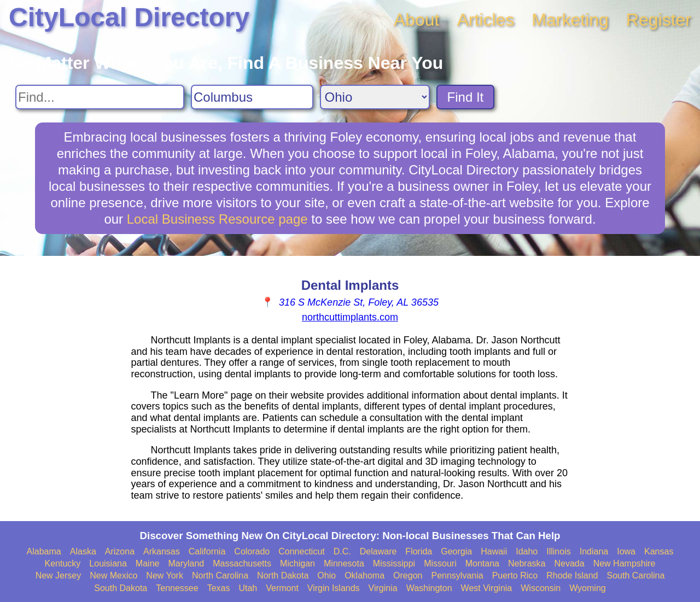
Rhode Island (572, 575)
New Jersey (59, 575)
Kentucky (63, 563)
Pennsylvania (457, 575)
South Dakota (121, 588)
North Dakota (283, 575)
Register (659, 20)
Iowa (626, 551)
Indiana (594, 551)
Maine (148, 563)
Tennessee (177, 588)
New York (165, 575)
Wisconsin (541, 588)
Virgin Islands (334, 588)
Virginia (383, 588)
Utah (248, 588)
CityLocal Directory (129, 17)
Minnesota (344, 563)
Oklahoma (364, 575)
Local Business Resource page (217, 219)
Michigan (297, 563)
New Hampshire (625, 563)
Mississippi (394, 563)
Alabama (44, 551)
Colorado (252, 551)
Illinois (558, 551)
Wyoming (588, 588)
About (417, 20)
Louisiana (108, 563)
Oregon (408, 575)
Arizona (120, 551)
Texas (219, 588)
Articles (485, 20)
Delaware (378, 551)
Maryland (186, 563)
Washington (429, 588)
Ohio (326, 575)
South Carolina (636, 575)
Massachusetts (242, 563)
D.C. (342, 551)
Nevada (569, 563)
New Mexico (113, 575)
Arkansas (162, 551)
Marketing (570, 20)
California (207, 551)
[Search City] (252, 97)
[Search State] (375, 97)
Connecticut (302, 551)
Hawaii (494, 551)
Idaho (527, 551)
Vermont (282, 588)
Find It (466, 97)
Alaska (83, 551)
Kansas (659, 551)
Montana (482, 563)
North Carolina (220, 575)
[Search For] (100, 97)
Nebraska (527, 563)
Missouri (440, 563)
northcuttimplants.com (350, 317)
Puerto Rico (515, 575)
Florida (419, 551)
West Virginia (487, 588)
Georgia (456, 551)
